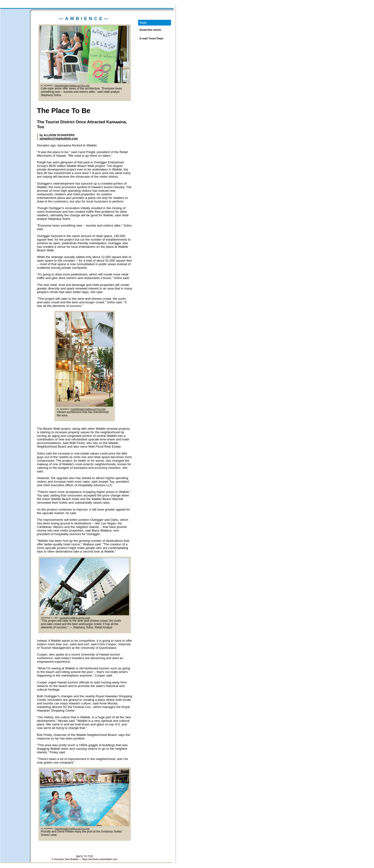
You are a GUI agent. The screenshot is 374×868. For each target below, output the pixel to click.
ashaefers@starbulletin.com (59, 139)
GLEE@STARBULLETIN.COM (75, 618)
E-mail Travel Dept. (152, 38)
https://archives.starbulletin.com (100, 859)
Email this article (150, 30)
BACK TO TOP (85, 856)
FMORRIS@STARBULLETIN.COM (72, 86)
